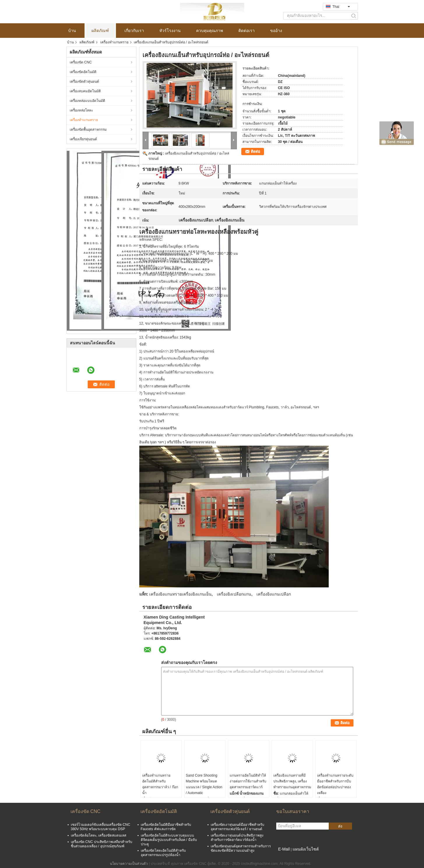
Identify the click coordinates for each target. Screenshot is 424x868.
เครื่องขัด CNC (81, 62)
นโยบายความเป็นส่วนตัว (129, 864)
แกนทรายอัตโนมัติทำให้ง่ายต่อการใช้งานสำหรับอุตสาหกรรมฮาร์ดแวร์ (248, 781)
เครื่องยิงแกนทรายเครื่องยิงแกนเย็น (180, 594)
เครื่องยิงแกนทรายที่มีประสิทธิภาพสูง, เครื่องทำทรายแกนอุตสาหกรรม (292, 781)
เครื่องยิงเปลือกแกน (234, 594)
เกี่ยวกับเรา (134, 31)
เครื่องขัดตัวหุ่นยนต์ (84, 82)
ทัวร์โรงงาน (170, 31)
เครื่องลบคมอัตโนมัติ (85, 91)
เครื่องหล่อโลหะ (81, 110)
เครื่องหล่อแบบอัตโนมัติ (87, 101)
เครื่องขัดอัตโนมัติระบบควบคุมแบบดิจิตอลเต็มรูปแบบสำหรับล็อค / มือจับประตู (169, 840)
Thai (341, 7)
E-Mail (284, 849)
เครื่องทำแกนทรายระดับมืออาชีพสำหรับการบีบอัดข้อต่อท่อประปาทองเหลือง (335, 784)
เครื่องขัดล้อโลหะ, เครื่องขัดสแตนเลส (99, 835)
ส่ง (340, 826)
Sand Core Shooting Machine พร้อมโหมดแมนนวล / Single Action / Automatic (204, 784)
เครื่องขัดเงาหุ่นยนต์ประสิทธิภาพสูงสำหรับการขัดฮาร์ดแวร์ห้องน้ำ (237, 838)
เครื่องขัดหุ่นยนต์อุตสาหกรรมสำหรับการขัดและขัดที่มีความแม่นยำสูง (241, 848)
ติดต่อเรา (247, 31)
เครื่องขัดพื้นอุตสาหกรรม (88, 130)
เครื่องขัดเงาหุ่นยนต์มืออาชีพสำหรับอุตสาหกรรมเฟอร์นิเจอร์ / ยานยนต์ (237, 827)
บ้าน (72, 31)
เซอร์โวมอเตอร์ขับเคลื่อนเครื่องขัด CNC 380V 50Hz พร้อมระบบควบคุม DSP (101, 827)
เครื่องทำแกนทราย (114, 42)
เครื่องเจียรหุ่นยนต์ (83, 139)
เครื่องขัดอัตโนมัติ (83, 72)
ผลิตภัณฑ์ (100, 31)
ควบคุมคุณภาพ (210, 31)
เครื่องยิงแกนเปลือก (274, 594)
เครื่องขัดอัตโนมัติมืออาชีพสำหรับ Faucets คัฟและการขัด (166, 827)
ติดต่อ (256, 152)
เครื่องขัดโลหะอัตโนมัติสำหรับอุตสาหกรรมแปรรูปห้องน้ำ (163, 853)
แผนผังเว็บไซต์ (306, 849)
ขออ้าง (276, 31)
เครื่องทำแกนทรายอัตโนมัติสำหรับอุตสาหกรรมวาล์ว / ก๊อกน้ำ (160, 784)
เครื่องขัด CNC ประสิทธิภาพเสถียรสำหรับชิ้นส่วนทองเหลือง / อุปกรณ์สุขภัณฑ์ (102, 844)
